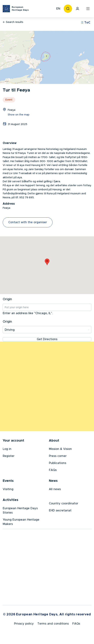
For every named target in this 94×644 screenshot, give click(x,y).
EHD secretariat (60, 511)
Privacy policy (24, 625)
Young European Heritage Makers (21, 523)
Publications (58, 464)
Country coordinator (64, 504)
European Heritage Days (20, 8)
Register (9, 457)
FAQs (53, 471)
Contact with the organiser (28, 222)
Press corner (58, 457)
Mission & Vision (60, 450)
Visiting (8, 490)
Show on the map (19, 115)
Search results (13, 22)
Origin (7, 299)
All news (55, 490)
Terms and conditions (53, 625)
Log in (7, 450)
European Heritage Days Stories (20, 511)
